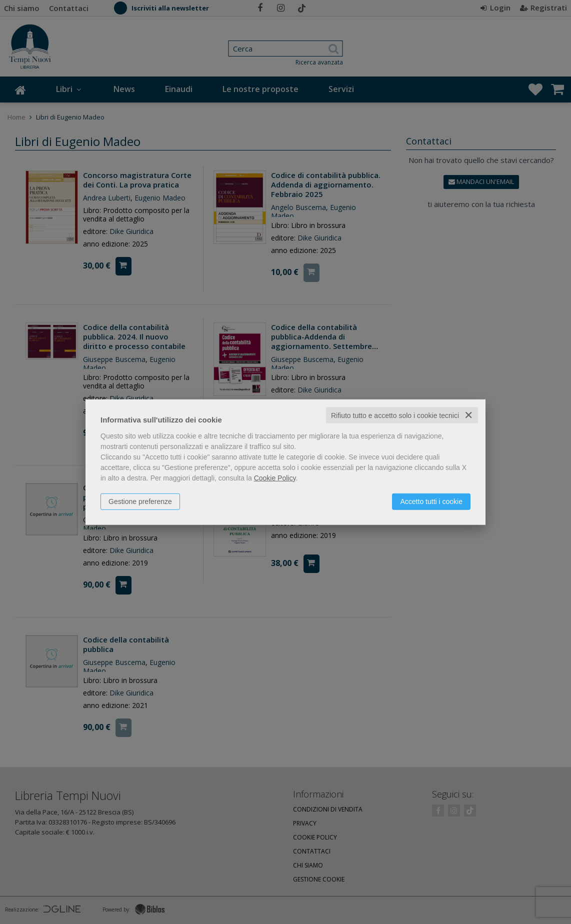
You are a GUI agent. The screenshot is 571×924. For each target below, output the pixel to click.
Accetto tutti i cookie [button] (431, 501)
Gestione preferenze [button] (140, 501)
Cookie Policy (275, 477)
